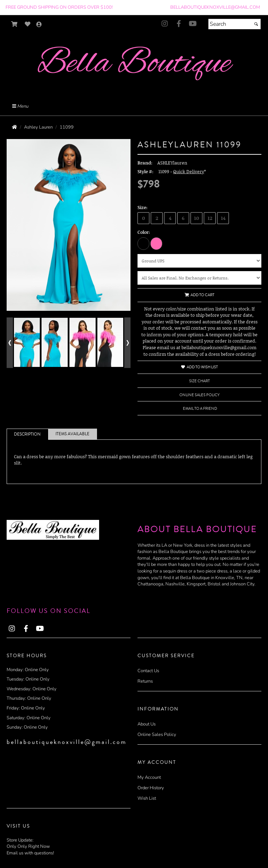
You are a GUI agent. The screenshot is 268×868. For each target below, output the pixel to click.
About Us (147, 724)
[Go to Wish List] (28, 24)
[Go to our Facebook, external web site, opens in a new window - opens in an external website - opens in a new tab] (179, 24)
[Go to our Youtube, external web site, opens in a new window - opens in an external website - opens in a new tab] (193, 24)
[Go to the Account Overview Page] (39, 25)
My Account (149, 777)
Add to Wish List (199, 367)
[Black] (143, 243)
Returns (145, 681)
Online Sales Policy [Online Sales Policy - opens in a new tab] (199, 395)
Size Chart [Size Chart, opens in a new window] (199, 381)
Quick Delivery (189, 171)
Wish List (147, 798)
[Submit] (256, 24)
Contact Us (148, 671)
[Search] (234, 24)
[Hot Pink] (156, 243)
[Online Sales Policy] (199, 278)
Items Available (72, 434)
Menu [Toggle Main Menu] (20, 106)
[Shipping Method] (199, 261)
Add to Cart (199, 295)
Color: (144, 232)
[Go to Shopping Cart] (14, 24)
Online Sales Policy (157, 735)
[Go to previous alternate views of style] (10, 343)
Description (27, 434)
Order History (151, 788)
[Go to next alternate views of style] (127, 343)
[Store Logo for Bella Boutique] (134, 64)
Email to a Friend (200, 409)
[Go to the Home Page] (14, 127)
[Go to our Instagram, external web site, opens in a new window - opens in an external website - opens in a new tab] (165, 24)
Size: (143, 207)
